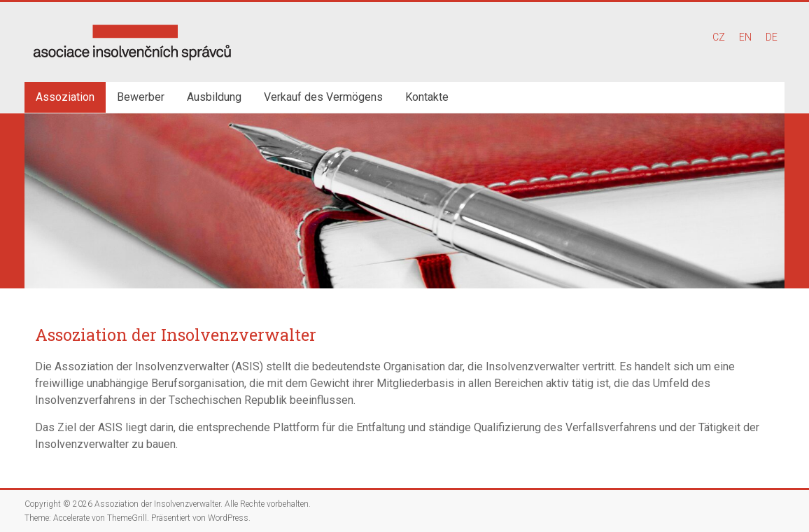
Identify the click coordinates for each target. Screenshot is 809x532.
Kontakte (427, 97)
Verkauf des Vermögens (323, 97)
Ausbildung (214, 97)
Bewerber (141, 97)
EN (745, 37)
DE (772, 37)
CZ (719, 37)
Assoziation (65, 97)
